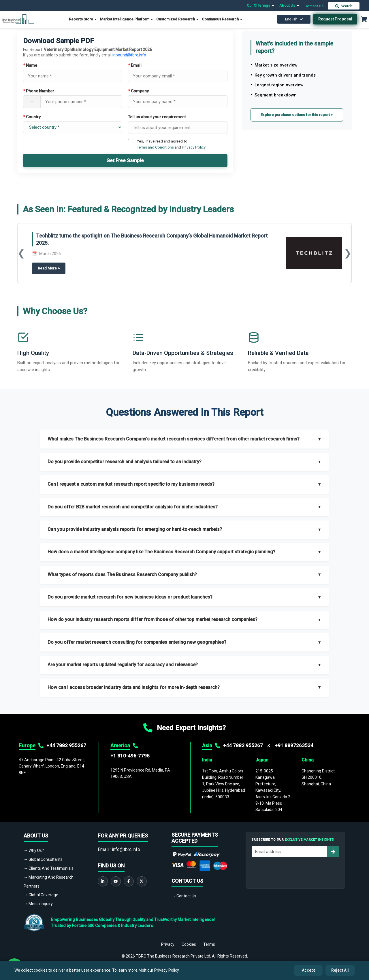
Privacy (168, 941)
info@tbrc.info (126, 849)
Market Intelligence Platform (127, 19)
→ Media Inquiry (38, 904)
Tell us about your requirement (157, 117)
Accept (308, 970)
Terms (209, 941)
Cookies (189, 941)
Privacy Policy (194, 147)
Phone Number (39, 91)
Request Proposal (335, 19)
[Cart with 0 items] (364, 19)
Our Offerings (261, 5)
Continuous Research (222, 19)
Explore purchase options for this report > (297, 115)
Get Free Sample (125, 160)
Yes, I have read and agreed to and (171, 144)
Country (32, 117)
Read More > (52, 268)
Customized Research (178, 19)
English (294, 19)
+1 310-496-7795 (130, 756)
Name (30, 65)
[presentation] (295, 871)
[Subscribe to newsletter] (333, 852)
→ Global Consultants (43, 859)
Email (135, 65)
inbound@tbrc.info (129, 55)
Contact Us (314, 6)
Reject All (340, 970)
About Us (290, 5)
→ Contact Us (184, 896)
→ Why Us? (34, 850)
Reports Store (83, 19)
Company (138, 91)
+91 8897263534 (294, 745)
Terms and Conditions (155, 147)
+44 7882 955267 (66, 745)
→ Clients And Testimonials (49, 868)
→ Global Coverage (41, 895)
